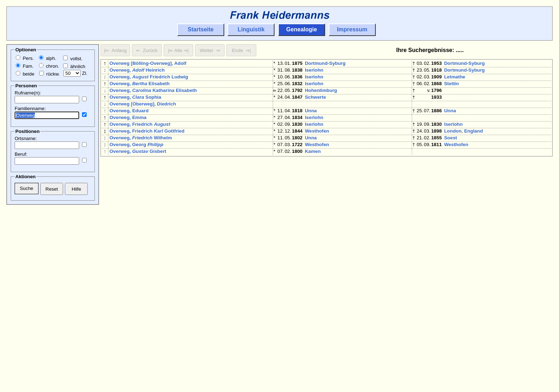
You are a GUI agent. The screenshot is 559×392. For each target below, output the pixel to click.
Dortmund (316, 63)
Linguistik (251, 29)
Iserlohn (314, 71)
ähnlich (74, 66)
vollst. (73, 59)
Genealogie (302, 29)
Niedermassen (335, 203)
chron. (49, 66)
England (474, 145)
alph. (48, 58)
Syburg (337, 63)
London (453, 145)
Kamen (313, 170)
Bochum (314, 334)
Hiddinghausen (322, 227)
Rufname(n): (28, 93)
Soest (451, 153)
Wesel (451, 244)
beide (25, 74)
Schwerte (315, 104)
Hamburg (315, 186)
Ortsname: (26, 138)
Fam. (25, 66)
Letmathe (455, 80)
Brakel (312, 317)
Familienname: (30, 109)
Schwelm (315, 260)
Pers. (25, 58)
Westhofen (317, 145)
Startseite (201, 29)
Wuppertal (316, 178)
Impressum (352, 29)
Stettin (452, 88)
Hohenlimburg (321, 96)
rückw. (49, 74)
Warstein (454, 334)
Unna (311, 121)
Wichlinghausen (348, 178)
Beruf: (21, 154)
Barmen (339, 244)
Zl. (75, 73)
